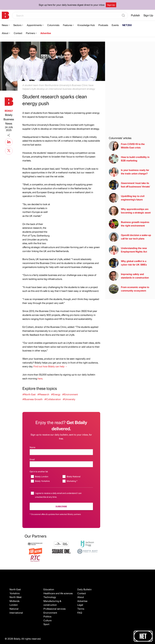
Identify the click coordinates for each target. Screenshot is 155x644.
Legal (80, 605)
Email (32, 459)
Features (68, 25)
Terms (81, 609)
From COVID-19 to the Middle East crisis (127, 146)
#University (69, 399)
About (5, 33)
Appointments (34, 25)
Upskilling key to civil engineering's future (127, 198)
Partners (30, 33)
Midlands (14, 601)
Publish (135, 15)
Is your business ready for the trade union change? (129, 172)
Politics (47, 616)
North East (15, 589)
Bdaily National (73, 476)
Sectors (17, 25)
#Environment (70, 394)
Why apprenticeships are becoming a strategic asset (130, 211)
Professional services (54, 609)
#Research (43, 394)
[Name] (61, 452)
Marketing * (72, 481)
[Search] (123, 16)
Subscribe (61, 506)
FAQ (80, 613)
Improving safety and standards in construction (129, 276)
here (40, 378)
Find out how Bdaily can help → (50, 366)
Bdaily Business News (9, 119)
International (16, 613)
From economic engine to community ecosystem (129, 289)
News (5, 25)
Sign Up (111, 5)
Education (49, 589)
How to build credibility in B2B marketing (129, 159)
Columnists (53, 25)
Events (115, 25)
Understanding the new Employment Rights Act (128, 250)
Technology (50, 597)
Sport (46, 624)
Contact (18, 33)
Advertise (46, 33)
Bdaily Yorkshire (42, 481)
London (14, 605)
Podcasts (103, 25)
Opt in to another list (39, 471)
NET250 (127, 25)
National (14, 609)
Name (32, 447)
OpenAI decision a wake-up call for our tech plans (130, 237)
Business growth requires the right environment (129, 224)
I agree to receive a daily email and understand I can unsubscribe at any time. (58, 495)
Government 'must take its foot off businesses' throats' (129, 185)
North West (16, 597)
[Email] (61, 464)
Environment (50, 613)
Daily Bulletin (84, 589)
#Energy (56, 394)
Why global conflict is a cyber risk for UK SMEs (128, 263)
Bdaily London (42, 476)
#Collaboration (53, 399)
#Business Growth (32, 399)
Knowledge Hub (86, 25)
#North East (29, 394)
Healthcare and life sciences (58, 593)
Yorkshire (15, 593)
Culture (47, 620)
